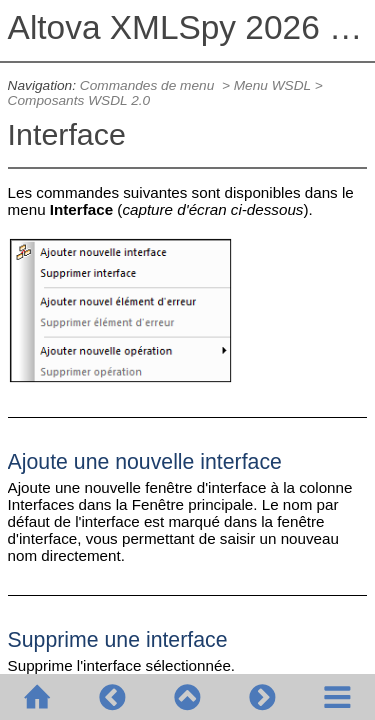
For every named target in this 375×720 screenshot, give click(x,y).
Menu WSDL (272, 85)
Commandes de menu (149, 85)
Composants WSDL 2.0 (79, 100)
